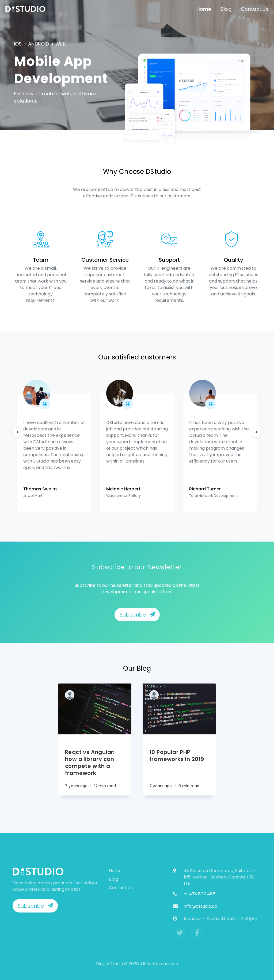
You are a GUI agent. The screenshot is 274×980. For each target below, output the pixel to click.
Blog (226, 9)
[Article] (95, 709)
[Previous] (18, 432)
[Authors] (70, 695)
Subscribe (137, 615)
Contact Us (255, 9)
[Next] (256, 432)
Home (204, 9)
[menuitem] (25, 9)
